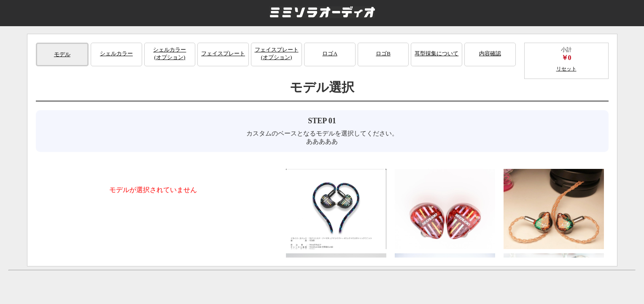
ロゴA (330, 53)
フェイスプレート (223, 53)
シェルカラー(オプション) (170, 53)
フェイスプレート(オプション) (277, 53)
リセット (566, 69)
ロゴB (383, 53)
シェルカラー (116, 53)
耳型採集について (437, 53)
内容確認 (490, 53)
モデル (62, 54)
